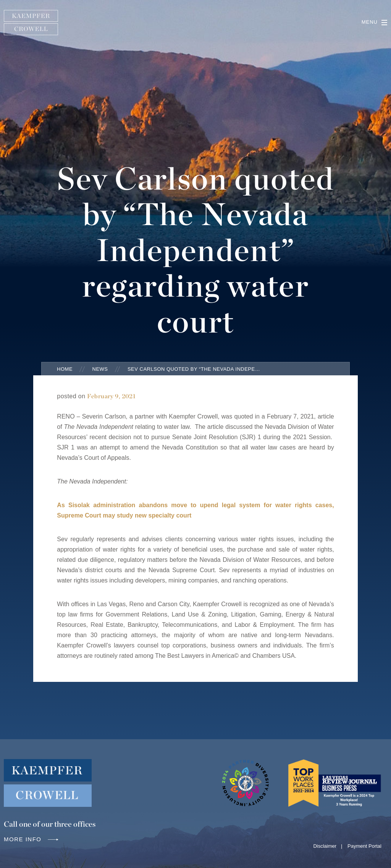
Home (65, 369)
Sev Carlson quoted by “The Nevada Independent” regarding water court (194, 369)
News (100, 369)
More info (32, 839)
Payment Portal (364, 846)
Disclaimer (325, 846)
